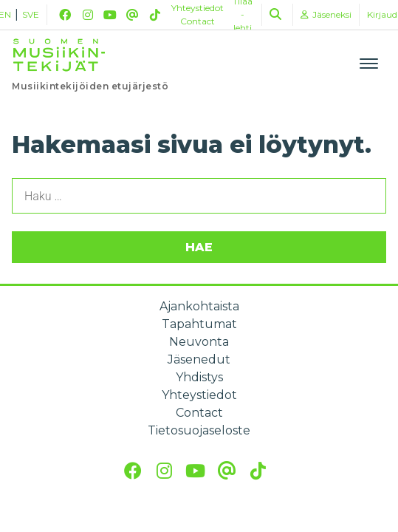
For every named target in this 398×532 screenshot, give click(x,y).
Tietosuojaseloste (199, 430)
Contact (198, 21)
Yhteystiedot (198, 8)
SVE (31, 14)
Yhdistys (199, 377)
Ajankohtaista (199, 306)
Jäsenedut (199, 359)
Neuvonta (199, 342)
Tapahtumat (199, 324)
